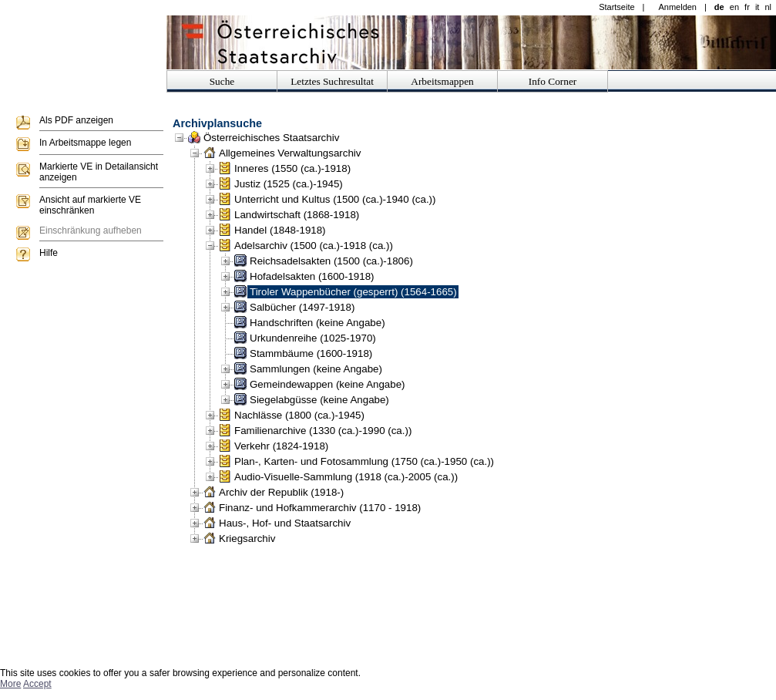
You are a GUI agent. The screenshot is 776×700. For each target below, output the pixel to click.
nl (768, 7)
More (10, 684)
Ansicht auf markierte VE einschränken (90, 205)
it (758, 7)
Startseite (616, 7)
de (719, 7)
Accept (37, 684)
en (734, 7)
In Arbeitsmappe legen (85, 143)
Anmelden (677, 7)
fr (747, 7)
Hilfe (49, 253)
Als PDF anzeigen (76, 120)
